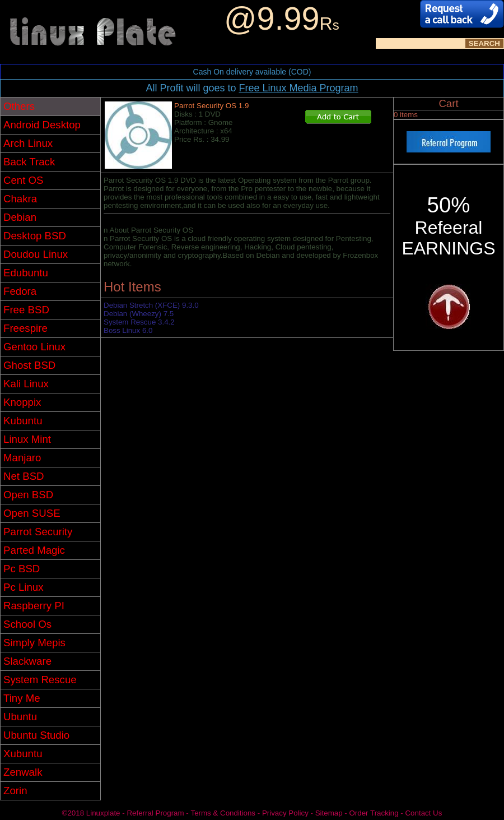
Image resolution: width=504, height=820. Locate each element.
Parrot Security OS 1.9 (211, 106)
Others (19, 106)
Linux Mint (27, 439)
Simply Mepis (34, 643)
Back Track (29, 162)
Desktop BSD (35, 236)
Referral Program (155, 813)
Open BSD (28, 495)
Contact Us (423, 813)
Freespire (25, 328)
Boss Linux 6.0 (128, 330)
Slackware (27, 661)
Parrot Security (38, 532)
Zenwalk (23, 772)
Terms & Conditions (223, 813)
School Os (27, 624)
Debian (20, 217)
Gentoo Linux (34, 347)
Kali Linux (26, 384)
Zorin (15, 791)
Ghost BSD (29, 365)
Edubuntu (26, 273)
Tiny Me (22, 698)
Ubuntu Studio (36, 735)
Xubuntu (23, 754)
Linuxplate (103, 813)
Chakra (20, 199)
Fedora (20, 291)
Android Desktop (42, 125)
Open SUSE (32, 513)
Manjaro (22, 458)
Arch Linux (28, 143)
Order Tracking (374, 813)
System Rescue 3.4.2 (139, 322)
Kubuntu (23, 421)
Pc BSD (22, 569)
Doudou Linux (36, 254)
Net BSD (24, 476)
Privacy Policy (285, 813)
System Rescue (40, 680)
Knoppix (22, 402)
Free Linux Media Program (298, 88)
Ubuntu (20, 717)
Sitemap (329, 813)
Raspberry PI (34, 606)
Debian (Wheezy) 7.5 (139, 314)
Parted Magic (34, 550)
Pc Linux (24, 587)
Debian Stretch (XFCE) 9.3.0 (151, 305)
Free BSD (26, 310)
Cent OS (24, 180)
